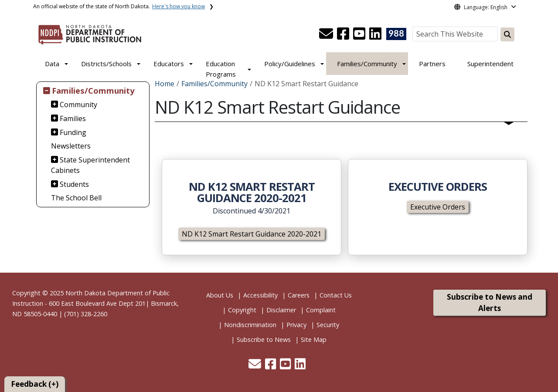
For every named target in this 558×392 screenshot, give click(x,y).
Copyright (242, 310)
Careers (299, 295)
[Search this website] (507, 34)
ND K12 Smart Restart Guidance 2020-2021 (252, 234)
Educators (169, 64)
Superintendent (490, 64)
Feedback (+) (35, 384)
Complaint (321, 310)
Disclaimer (281, 310)
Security (328, 325)
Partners (432, 64)
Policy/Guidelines (290, 64)
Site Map (314, 340)
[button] (327, 36)
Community (78, 105)
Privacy (296, 325)
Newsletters (71, 146)
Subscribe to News (264, 340)
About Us (220, 295)
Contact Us (336, 295)
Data (52, 64)
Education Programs (221, 69)
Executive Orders (438, 207)
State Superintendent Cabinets (91, 165)
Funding (73, 132)
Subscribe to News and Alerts (490, 302)
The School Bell (76, 198)
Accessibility (260, 295)
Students (74, 184)
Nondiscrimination (250, 325)
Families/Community (367, 64)
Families (73, 118)
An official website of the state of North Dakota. (119, 6)
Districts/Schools (106, 64)
